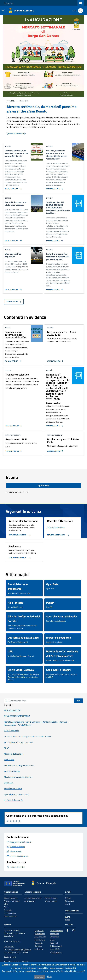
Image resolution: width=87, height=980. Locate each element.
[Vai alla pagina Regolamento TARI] (14, 450)
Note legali (54, 943)
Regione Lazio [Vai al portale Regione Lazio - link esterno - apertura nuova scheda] (9, 3)
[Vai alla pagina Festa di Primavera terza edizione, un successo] (13, 240)
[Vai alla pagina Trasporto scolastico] (14, 425)
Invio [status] (78, 701)
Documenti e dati (11, 916)
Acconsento (40, 977)
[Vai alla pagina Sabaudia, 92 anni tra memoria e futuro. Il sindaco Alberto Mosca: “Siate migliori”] (54, 188)
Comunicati (69, 901)
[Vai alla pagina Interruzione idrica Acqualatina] (13, 288)
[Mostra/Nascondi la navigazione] (3, 10)
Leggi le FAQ (39, 931)
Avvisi (67, 904)
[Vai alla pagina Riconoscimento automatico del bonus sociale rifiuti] (13, 360)
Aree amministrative (12, 901)
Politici (7, 907)
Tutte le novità (14, 302)
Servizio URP (9, 947)
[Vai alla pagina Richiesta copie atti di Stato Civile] (56, 450)
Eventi (68, 920)
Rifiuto (49, 977)
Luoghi (68, 917)
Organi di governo (11, 898)
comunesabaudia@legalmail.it (19, 949)
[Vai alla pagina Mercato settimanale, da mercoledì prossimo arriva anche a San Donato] (13, 188)
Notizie (68, 898)
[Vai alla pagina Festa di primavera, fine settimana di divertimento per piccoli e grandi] (54, 288)
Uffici (6, 904)
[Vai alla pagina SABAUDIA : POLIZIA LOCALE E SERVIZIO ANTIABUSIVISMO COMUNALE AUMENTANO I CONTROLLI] (54, 240)
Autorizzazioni (30, 901)
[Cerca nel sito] (80, 11)
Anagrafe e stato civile (33, 898)
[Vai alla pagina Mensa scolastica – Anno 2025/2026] (56, 360)
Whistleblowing (56, 952)
